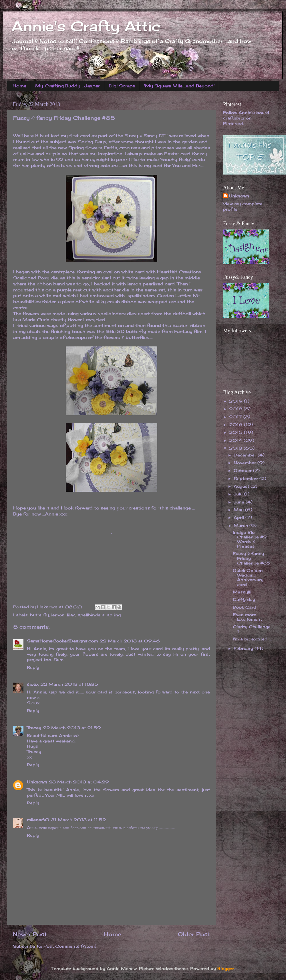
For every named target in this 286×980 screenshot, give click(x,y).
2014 (236, 440)
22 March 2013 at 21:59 (72, 728)
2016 (237, 425)
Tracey (34, 728)
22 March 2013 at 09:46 (130, 641)
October (243, 471)
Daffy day (244, 599)
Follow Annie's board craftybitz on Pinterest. (246, 118)
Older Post (194, 934)
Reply (33, 667)
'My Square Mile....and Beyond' (179, 86)
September (247, 479)
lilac (71, 615)
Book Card (245, 607)
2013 (236, 448)
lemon (58, 615)
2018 (236, 409)
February (244, 648)
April (240, 518)
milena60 (38, 820)
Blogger (226, 969)
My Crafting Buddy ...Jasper (67, 86)
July (239, 494)
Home (19, 86)
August (242, 486)
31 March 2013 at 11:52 (78, 820)
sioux (33, 684)
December (246, 455)
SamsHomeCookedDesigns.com (62, 641)
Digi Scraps (122, 86)
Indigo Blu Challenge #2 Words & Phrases (250, 539)
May (239, 510)
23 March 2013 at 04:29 (79, 782)
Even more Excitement (247, 617)
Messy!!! (242, 592)
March (242, 526)
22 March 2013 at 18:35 (69, 684)
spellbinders (91, 615)
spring (114, 615)
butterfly (39, 615)
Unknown (37, 782)
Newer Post (30, 934)
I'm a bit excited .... (253, 639)
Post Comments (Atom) (70, 946)
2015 (237, 432)
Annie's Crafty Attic (86, 26)
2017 (236, 417)
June (240, 502)
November (246, 463)
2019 (237, 401)
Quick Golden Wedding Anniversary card (248, 578)
